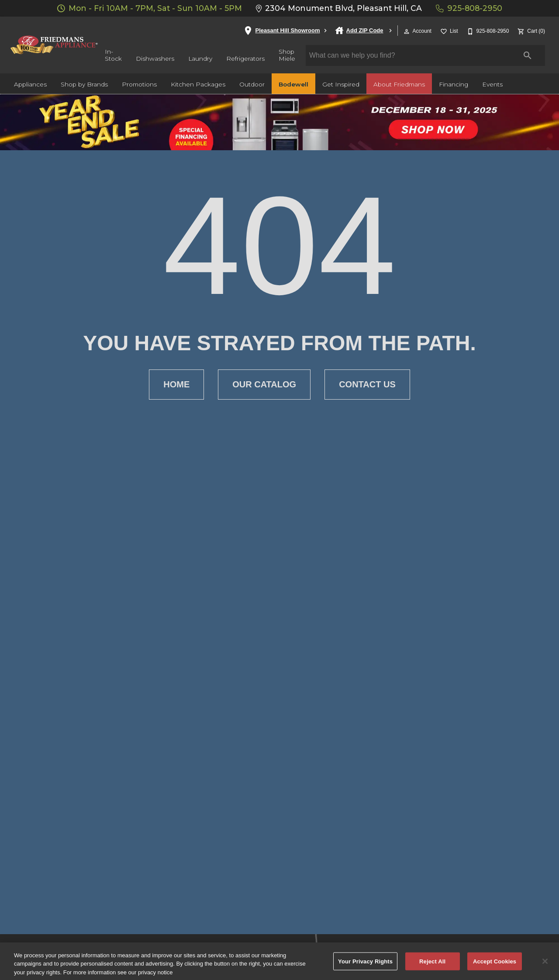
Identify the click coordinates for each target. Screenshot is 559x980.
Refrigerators (245, 59)
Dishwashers (155, 59)
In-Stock (113, 55)
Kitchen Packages (198, 84)
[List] (448, 30)
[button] (407, 31)
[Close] (545, 966)
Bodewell (293, 84)
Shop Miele (287, 55)
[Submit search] (528, 55)
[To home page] (54, 45)
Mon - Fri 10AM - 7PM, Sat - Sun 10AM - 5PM (150, 8)
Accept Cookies (495, 965)
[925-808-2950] (487, 30)
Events (492, 84)
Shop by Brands (84, 84)
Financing (454, 84)
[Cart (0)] (530, 30)
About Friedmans (399, 84)
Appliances (30, 84)
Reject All (432, 965)
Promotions (139, 84)
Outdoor (252, 84)
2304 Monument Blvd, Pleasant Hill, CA (339, 8)
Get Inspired (341, 84)
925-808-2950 (469, 8)
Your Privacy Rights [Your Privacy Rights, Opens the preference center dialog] (365, 965)
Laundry (200, 59)
